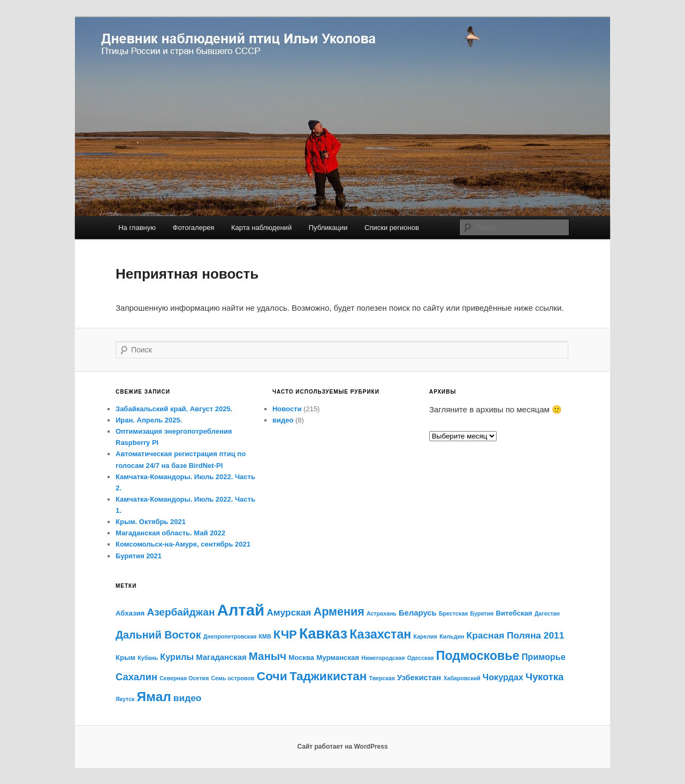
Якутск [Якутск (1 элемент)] (125, 699)
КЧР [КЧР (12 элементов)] (285, 635)
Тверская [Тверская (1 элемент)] (382, 678)
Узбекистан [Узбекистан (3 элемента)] (419, 678)
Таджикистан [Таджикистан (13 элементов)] (328, 676)
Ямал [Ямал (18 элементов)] (154, 697)
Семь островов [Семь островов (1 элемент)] (233, 678)
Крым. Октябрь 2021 (151, 522)
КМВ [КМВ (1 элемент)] (265, 636)
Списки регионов (392, 228)
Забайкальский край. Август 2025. (174, 409)
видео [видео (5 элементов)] (188, 698)
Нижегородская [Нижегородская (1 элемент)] (383, 658)
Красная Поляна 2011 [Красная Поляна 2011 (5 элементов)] (516, 635)
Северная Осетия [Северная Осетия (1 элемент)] (184, 678)
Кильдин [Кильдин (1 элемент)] (452, 636)
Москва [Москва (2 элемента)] (301, 658)
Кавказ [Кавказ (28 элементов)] (323, 634)
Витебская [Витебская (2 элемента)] (514, 613)
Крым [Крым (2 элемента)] (125, 658)
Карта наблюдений (261, 228)
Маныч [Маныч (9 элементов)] (268, 656)
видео (283, 420)
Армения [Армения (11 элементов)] (339, 612)
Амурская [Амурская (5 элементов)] (289, 612)
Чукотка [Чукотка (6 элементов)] (545, 677)
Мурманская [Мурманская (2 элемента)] (338, 658)
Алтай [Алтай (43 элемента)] (241, 610)
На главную (137, 228)
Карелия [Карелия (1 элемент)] (426, 636)
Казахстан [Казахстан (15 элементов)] (380, 634)
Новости (287, 409)
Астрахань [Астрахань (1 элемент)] (382, 613)
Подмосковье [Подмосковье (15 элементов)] (478, 656)
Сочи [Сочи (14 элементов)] (272, 676)
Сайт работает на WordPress (342, 747)
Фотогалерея (194, 228)
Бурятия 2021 (139, 556)
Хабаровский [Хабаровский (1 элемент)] (462, 678)
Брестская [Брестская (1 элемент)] (453, 613)
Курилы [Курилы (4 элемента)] (177, 657)
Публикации (328, 228)
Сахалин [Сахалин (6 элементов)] (136, 677)
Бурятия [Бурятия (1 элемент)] (482, 613)
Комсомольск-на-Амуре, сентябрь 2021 (183, 544)
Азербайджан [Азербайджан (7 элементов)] (181, 612)
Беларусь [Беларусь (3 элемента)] (418, 613)
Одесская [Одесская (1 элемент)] (421, 658)
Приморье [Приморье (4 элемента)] (544, 657)
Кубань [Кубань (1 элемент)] (148, 658)
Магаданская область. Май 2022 (170, 533)
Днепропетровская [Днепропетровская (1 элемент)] (230, 636)
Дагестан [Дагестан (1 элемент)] (547, 613)
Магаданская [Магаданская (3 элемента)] (221, 657)
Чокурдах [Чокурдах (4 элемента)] (503, 677)
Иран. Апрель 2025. (149, 420)
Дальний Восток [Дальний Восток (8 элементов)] (158, 635)
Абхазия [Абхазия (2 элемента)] (130, 613)
